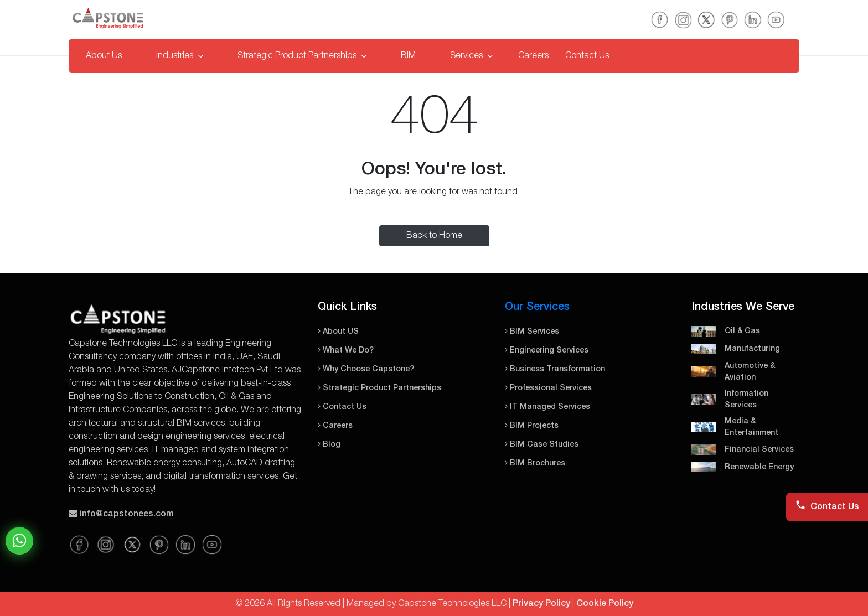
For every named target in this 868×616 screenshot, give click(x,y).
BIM (408, 56)
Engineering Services (547, 351)
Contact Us (587, 56)
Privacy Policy (541, 604)
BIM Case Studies (542, 445)
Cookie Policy (605, 604)
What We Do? (346, 351)
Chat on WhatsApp (19, 541)
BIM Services (532, 332)
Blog (329, 445)
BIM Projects (532, 426)
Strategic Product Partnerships (302, 56)
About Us (104, 56)
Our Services (537, 307)
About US (338, 332)
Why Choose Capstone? (366, 369)
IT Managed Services (547, 407)
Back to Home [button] (434, 236)
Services (471, 56)
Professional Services (548, 388)
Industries (180, 56)
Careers (533, 56)
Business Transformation (555, 369)
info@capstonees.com (127, 514)
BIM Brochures (535, 464)
